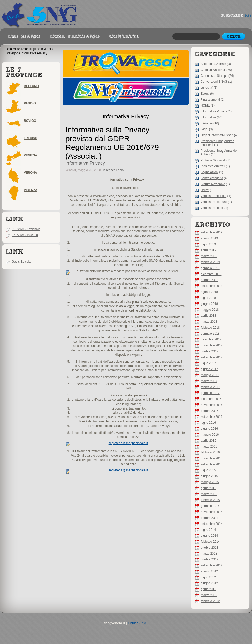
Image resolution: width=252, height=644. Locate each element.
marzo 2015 (209, 494)
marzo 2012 (209, 595)
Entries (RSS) (138, 623)
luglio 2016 (208, 423)
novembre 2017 (212, 345)
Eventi (205, 94)
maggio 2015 (210, 482)
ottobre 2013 (209, 548)
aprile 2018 (208, 316)
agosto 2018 (209, 292)
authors (75, 37)
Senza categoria (212, 178)
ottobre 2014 (209, 518)
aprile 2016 (208, 441)
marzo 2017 (209, 381)
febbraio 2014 (210, 542)
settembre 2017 (212, 357)
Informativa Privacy (214, 111)
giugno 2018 (209, 304)
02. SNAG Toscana (25, 235)
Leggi (204, 129)
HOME (205, 105)
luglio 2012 (208, 577)
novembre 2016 (212, 405)
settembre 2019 (212, 232)
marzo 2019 (209, 256)
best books (124, 37)
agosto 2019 (209, 238)
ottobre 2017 (209, 351)
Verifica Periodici (212, 208)
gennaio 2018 (210, 334)
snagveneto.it (40, 14)
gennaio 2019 (210, 268)
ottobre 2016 (209, 411)
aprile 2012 (208, 589)
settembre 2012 (212, 565)
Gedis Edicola (21, 262)
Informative (208, 117)
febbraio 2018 (210, 328)
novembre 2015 (212, 458)
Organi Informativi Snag (217, 135)
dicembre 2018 (211, 274)
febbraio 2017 (210, 387)
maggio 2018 (210, 310)
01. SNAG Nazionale (26, 229)
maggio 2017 (210, 375)
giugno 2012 (209, 583)
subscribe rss (236, 17)
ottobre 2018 (209, 280)
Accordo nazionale (213, 64)
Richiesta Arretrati (213, 166)
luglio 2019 (208, 244)
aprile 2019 (208, 250)
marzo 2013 (209, 554)
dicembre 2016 (211, 399)
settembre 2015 (212, 464)
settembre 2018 (212, 286)
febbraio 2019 (210, 262)
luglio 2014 (208, 530)
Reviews (24, 37)
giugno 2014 (209, 536)
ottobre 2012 (209, 559)
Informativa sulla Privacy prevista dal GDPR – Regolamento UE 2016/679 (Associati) (112, 143)
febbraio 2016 (210, 452)
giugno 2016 (209, 429)
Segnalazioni (209, 172)
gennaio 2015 (210, 506)
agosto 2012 (209, 571)
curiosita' (207, 88)
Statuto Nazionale (213, 184)
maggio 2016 (210, 435)
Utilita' (205, 190)
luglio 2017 (208, 363)
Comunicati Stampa (214, 76)
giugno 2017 (209, 369)
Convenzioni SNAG (214, 82)
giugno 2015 (209, 476)
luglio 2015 (208, 470)
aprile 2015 (208, 488)
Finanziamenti (210, 100)
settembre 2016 (212, 417)
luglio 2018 (208, 298)
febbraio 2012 (210, 601)
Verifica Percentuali (214, 202)
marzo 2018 (209, 322)
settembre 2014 (212, 524)
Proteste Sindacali (213, 160)
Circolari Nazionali (213, 70)
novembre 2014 (212, 512)
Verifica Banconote (213, 196)
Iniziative (207, 123)
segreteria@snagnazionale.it (128, 443)
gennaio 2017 (210, 393)
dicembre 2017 (211, 339)
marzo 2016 (209, 446)
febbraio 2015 (210, 500)
